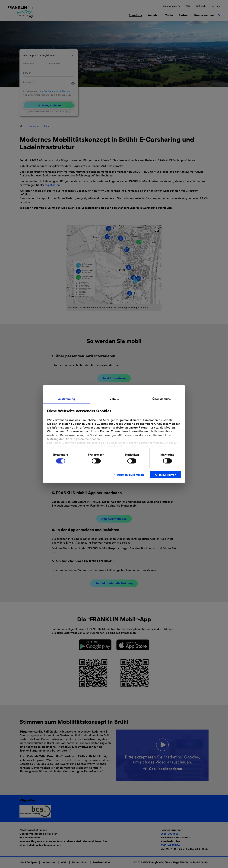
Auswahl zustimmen (130, 475)
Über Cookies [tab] (161, 399)
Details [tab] (114, 399)
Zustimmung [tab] (67, 399)
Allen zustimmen (166, 475)
